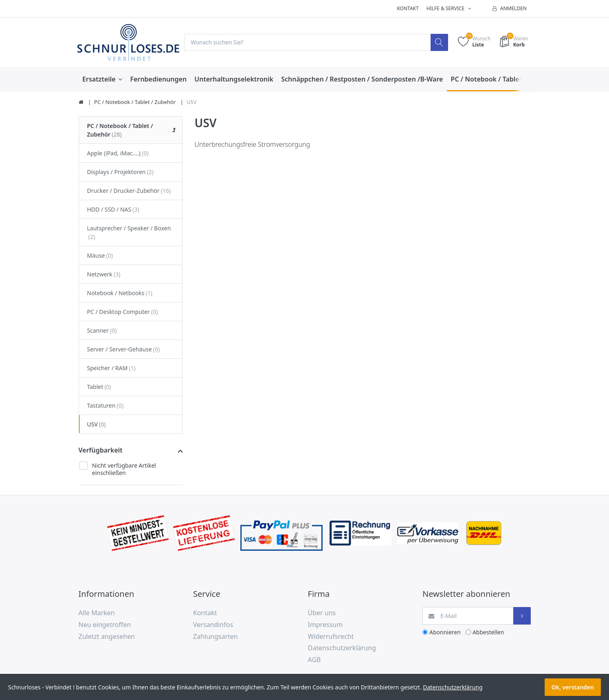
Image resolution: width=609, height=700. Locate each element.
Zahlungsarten (215, 636)
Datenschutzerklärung (342, 648)
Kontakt (408, 8)
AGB (314, 660)
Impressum (325, 625)
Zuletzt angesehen (107, 636)
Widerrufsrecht (331, 636)
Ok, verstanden (573, 687)
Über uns (322, 613)
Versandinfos (213, 625)
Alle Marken (97, 613)
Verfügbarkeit (101, 450)
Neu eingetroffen (105, 625)
